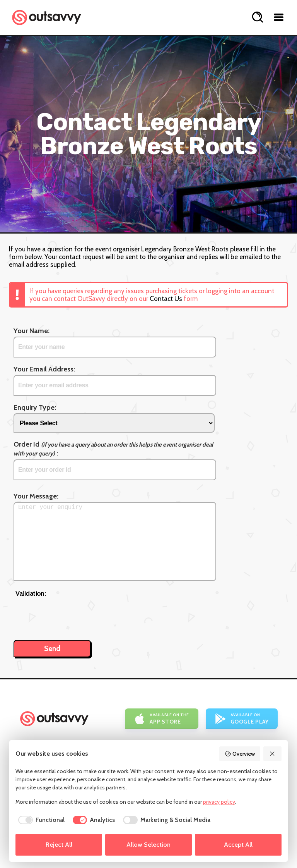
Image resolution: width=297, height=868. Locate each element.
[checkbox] (40, 820)
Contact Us (166, 299)
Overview (240, 754)
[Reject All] (273, 754)
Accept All (238, 845)
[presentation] (74, 615)
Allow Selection (148, 845)
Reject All (59, 845)
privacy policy (219, 802)
